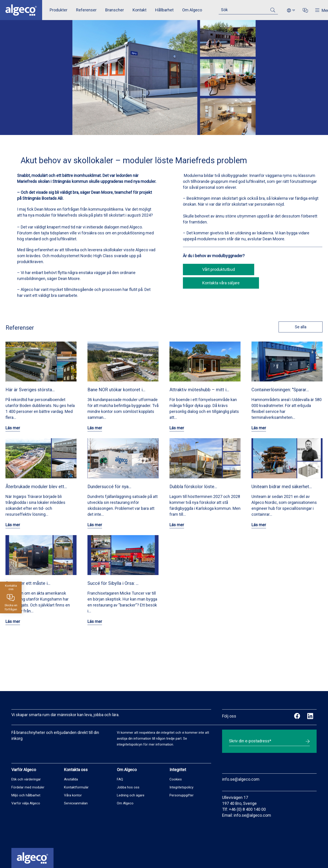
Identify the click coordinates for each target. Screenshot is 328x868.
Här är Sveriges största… (30, 390)
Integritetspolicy (181, 787)
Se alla (298, 327)
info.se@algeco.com (241, 779)
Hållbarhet (164, 10)
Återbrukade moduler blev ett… (36, 487)
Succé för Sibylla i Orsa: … (113, 583)
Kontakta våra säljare (221, 283)
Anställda (71, 779)
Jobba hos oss (128, 787)
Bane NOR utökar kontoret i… (116, 390)
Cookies (176, 779)
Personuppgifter (182, 795)
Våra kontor (73, 795)
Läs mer (13, 428)
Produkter (59, 10)
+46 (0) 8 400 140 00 (247, 809)
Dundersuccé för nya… (109, 487)
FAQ (120, 779)
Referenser (86, 10)
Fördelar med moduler (28, 787)
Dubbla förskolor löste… (193, 487)
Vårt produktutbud (219, 269)
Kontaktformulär (76, 787)
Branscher (115, 10)
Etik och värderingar (26, 779)
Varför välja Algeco (26, 803)
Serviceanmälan (76, 803)
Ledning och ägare (131, 795)
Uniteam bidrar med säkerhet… (282, 487)
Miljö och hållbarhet (26, 795)
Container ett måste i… (28, 583)
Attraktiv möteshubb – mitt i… (199, 390)
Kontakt (140, 10)
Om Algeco (192, 10)
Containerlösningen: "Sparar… (280, 390)
